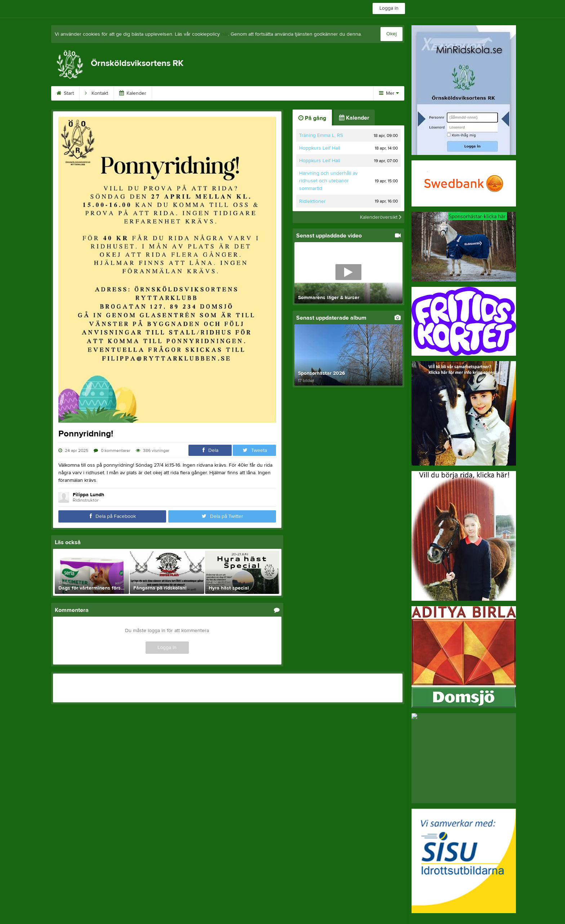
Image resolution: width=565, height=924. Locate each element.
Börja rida (256, 93)
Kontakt (97, 93)
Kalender (133, 93)
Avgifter (330, 93)
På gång (312, 118)
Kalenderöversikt (381, 217)
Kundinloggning (211, 93)
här (225, 34)
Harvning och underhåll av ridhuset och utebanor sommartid (328, 181)
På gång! (294, 93)
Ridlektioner (312, 201)
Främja (168, 93)
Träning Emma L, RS (321, 136)
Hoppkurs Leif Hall (320, 148)
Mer (389, 93)
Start (65, 93)
